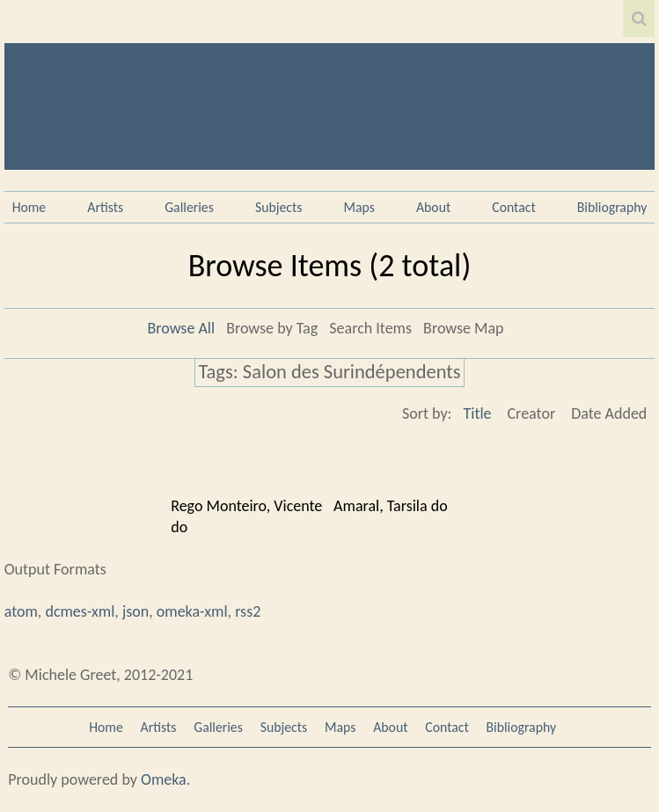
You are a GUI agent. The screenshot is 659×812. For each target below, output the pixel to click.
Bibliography (612, 207)
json (135, 611)
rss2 (248, 611)
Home (29, 207)
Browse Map (463, 328)
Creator (532, 413)
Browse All (181, 328)
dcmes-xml (80, 611)
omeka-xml (192, 611)
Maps (359, 207)
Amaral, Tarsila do (391, 506)
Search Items (370, 328)
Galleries (189, 207)
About (433, 207)
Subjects (279, 207)
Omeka (164, 779)
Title (477, 413)
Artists (105, 207)
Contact (513, 207)
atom (21, 611)
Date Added (609, 413)
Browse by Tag (272, 328)
